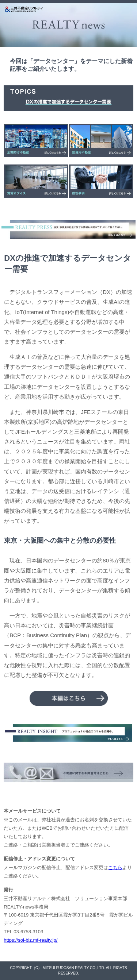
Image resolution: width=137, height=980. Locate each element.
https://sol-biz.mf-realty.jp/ (31, 940)
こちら (115, 867)
